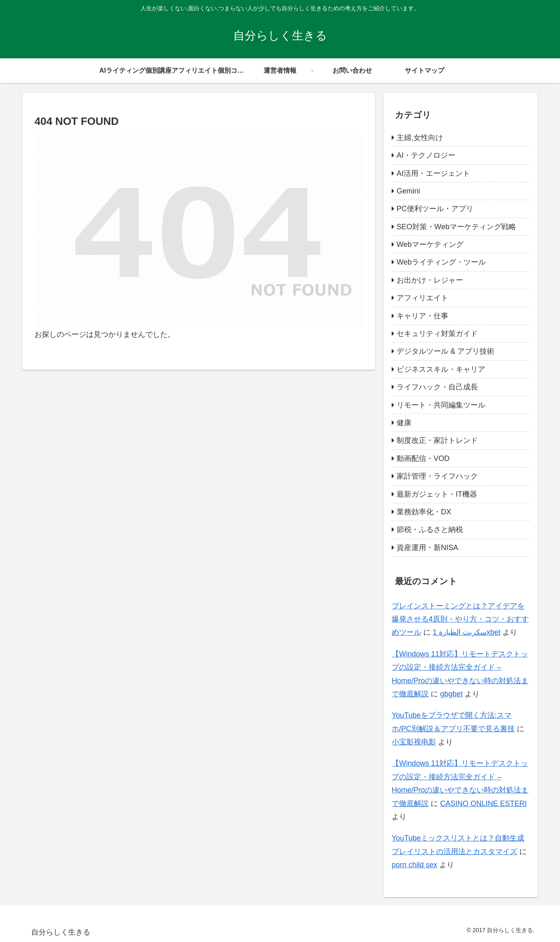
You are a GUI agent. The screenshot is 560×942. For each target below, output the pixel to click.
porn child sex (414, 865)
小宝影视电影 (414, 742)
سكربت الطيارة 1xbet (467, 632)
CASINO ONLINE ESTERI (483, 804)
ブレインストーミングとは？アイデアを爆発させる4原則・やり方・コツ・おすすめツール (460, 619)
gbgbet (451, 694)
